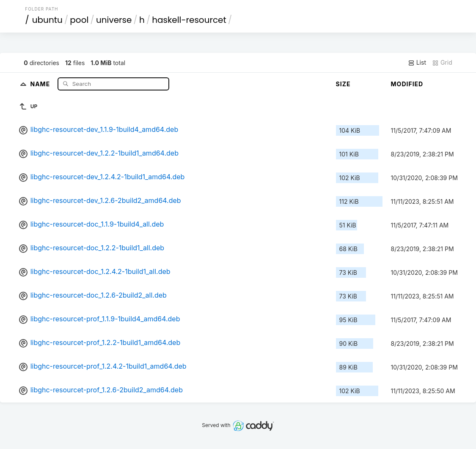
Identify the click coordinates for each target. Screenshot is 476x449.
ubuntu (47, 20)
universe (114, 20)
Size (343, 84)
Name (41, 84)
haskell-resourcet (189, 20)
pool (79, 20)
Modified (407, 84)
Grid (442, 63)
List (417, 63)
